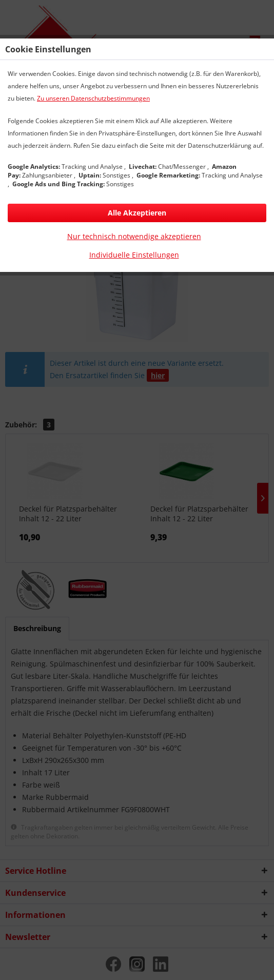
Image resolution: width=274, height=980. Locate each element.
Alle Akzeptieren (137, 213)
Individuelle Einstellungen (134, 255)
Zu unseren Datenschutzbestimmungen (93, 98)
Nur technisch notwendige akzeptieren (134, 236)
